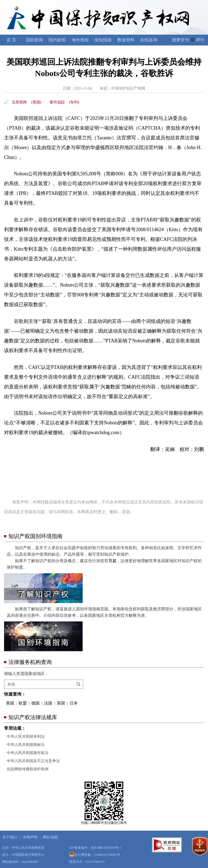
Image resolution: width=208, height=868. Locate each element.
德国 (35, 703)
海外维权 (80, 40)
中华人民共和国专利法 (26, 737)
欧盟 (23, 703)
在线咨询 (149, 40)
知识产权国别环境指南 (35, 536)
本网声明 (30, 837)
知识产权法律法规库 (33, 717)
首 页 (11, 40)
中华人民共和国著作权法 (28, 753)
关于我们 (10, 837)
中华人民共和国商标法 (26, 745)
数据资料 (126, 40)
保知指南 (103, 40)
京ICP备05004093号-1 (106, 848)
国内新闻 (57, 40)
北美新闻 (19, 102)
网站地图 (50, 837)
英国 (61, 703)
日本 (74, 703)
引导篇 (110, 561)
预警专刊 (180, 40)
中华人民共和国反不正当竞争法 (33, 761)
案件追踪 (57, 102)
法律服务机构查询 (30, 662)
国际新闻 (34, 40)
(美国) (36, 102)
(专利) (74, 102)
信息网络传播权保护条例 (28, 769)
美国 (10, 703)
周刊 (200, 40)
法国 (48, 703)
